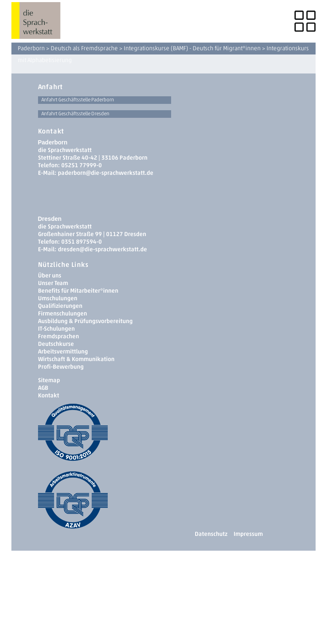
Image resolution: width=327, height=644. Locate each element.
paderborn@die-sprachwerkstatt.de (106, 173)
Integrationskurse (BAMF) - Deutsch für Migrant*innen (192, 48)
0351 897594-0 (82, 242)
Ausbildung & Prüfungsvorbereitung (85, 321)
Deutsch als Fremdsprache (84, 48)
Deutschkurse (56, 344)
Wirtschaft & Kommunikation (76, 359)
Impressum (248, 534)
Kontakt (49, 395)
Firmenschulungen (63, 314)
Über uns (50, 276)
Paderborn (31, 48)
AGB (43, 388)
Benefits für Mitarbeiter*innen (78, 291)
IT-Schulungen (56, 329)
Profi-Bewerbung (61, 367)
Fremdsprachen (59, 336)
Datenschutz (211, 534)
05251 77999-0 (82, 165)
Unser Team (53, 283)
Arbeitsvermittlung (63, 352)
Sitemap (49, 380)
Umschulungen (58, 298)
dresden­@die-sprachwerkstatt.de (102, 249)
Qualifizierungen (60, 306)
